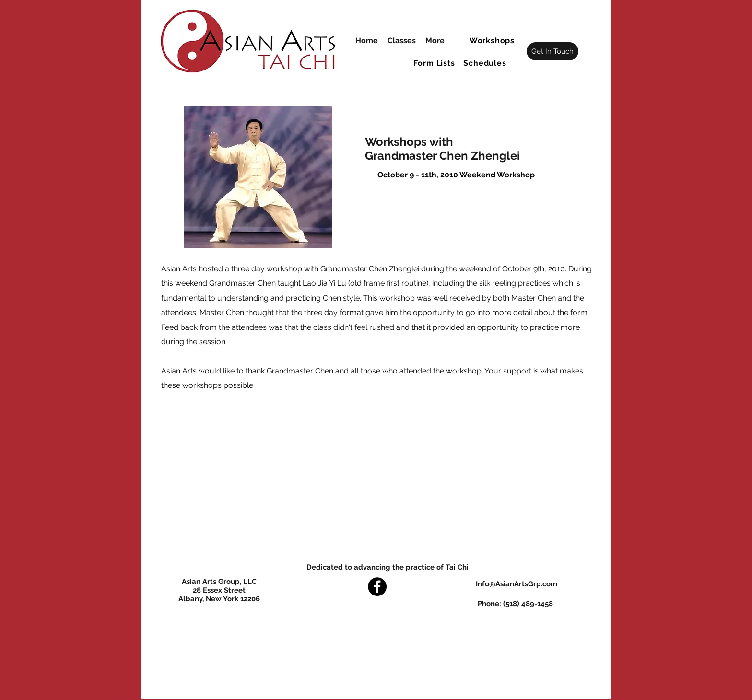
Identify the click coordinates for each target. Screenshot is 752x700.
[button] (493, 41)
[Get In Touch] (552, 51)
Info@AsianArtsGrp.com (517, 584)
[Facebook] (377, 587)
